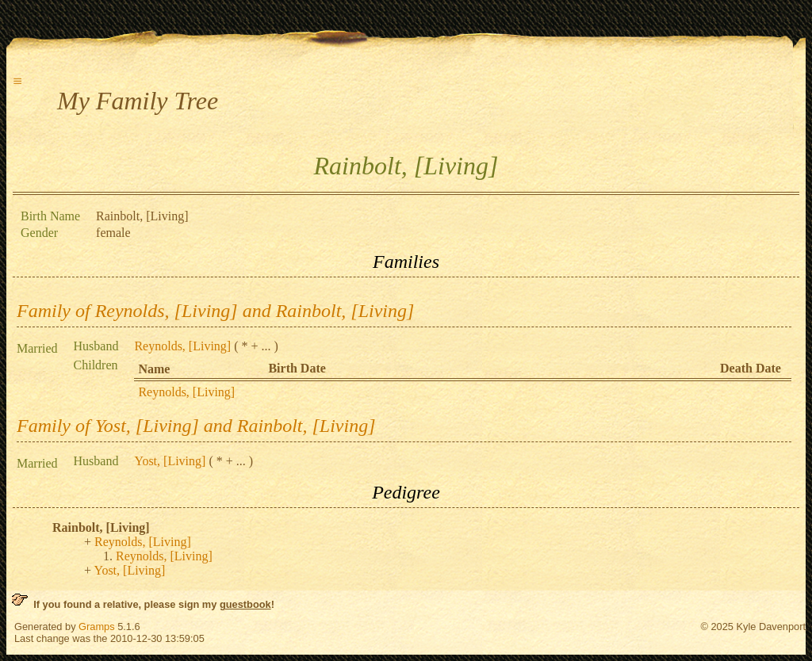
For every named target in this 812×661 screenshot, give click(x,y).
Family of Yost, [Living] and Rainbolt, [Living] (196, 426)
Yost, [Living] (170, 461)
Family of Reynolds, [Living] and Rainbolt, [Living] (215, 311)
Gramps (97, 627)
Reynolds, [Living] (182, 346)
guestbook (245, 604)
